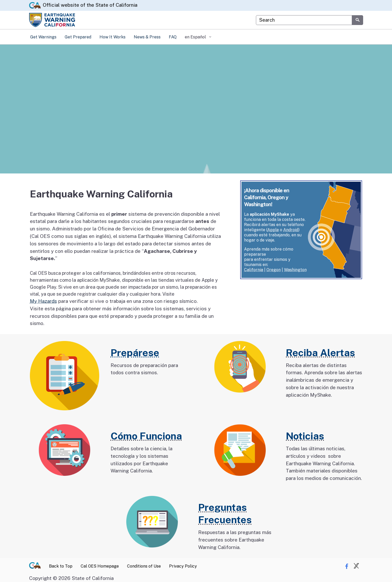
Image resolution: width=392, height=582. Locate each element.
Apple (273, 230)
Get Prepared (78, 37)
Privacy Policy (183, 566)
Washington (295, 270)
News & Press (147, 37)
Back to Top (61, 566)
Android (291, 230)
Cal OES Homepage (100, 566)
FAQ (173, 37)
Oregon (274, 270)
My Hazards (43, 301)
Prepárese (135, 353)
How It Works (112, 37)
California (254, 270)
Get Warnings (43, 37)
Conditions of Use (144, 566)
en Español (196, 37)
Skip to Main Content (196, 0)
